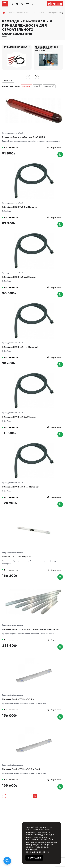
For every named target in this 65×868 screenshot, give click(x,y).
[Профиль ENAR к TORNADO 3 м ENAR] (34, 726)
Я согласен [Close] (34, 858)
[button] (37, 77)
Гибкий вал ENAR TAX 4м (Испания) (20, 347)
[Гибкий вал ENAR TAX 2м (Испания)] (34, 164)
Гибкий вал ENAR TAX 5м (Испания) (20, 417)
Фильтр (8, 81)
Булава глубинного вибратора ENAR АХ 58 (23, 137)
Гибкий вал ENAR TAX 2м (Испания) (20, 207)
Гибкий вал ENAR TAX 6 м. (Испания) (20, 487)
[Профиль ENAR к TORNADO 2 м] (34, 656)
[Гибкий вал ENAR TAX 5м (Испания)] (34, 374)
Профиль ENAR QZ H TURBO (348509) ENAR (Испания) (30, 629)
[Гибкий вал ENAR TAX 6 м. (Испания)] (34, 443)
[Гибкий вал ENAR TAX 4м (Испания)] (34, 304)
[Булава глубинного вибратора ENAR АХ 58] (34, 94)
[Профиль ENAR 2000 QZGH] (34, 513)
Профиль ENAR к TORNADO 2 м (18, 699)
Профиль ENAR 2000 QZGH (16, 557)
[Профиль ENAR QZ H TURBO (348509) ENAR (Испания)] (34, 586)
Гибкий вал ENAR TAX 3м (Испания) (20, 277)
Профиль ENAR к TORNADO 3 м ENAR (21, 769)
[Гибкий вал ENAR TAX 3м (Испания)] (34, 234)
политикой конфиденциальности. (37, 850)
